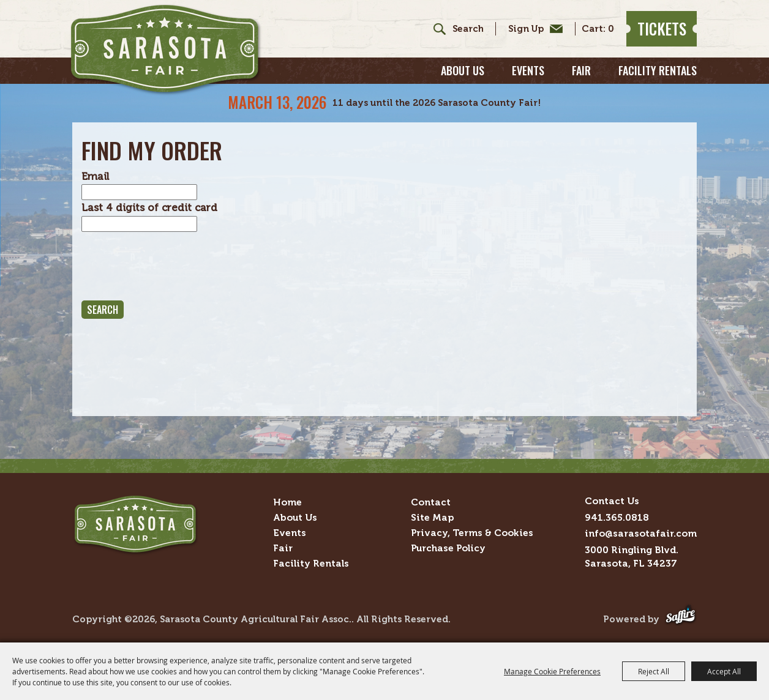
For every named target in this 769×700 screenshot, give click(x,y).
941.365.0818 (617, 517)
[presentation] (174, 266)
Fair (581, 70)
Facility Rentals (658, 70)
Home (287, 502)
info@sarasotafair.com (641, 533)
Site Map (432, 517)
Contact (431, 502)
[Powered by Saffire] (681, 619)
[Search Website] (468, 29)
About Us (463, 70)
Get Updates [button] (532, 29)
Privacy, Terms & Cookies (472, 533)
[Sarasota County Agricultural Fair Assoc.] (166, 50)
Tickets (662, 28)
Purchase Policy (448, 548)
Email (95, 176)
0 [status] (611, 29)
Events (528, 70)
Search (435, 29)
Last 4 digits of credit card (149, 207)
